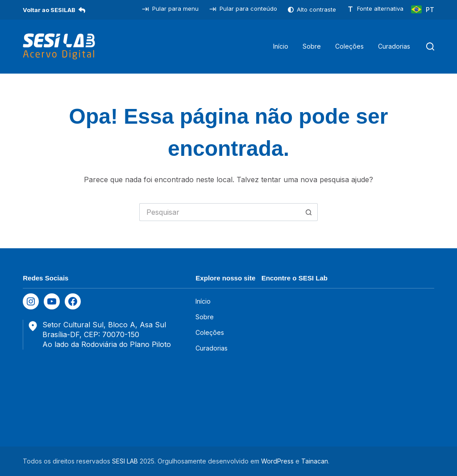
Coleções (210, 332)
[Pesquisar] (430, 46)
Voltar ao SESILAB (54, 10)
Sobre (205, 317)
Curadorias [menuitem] (394, 46)
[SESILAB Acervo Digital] (59, 46)
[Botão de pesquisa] (309, 212)
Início (203, 301)
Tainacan (315, 461)
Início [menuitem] (281, 46)
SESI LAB (125, 461)
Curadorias (212, 348)
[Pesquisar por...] (220, 212)
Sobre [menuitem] (312, 46)
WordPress (277, 461)
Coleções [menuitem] (349, 46)
